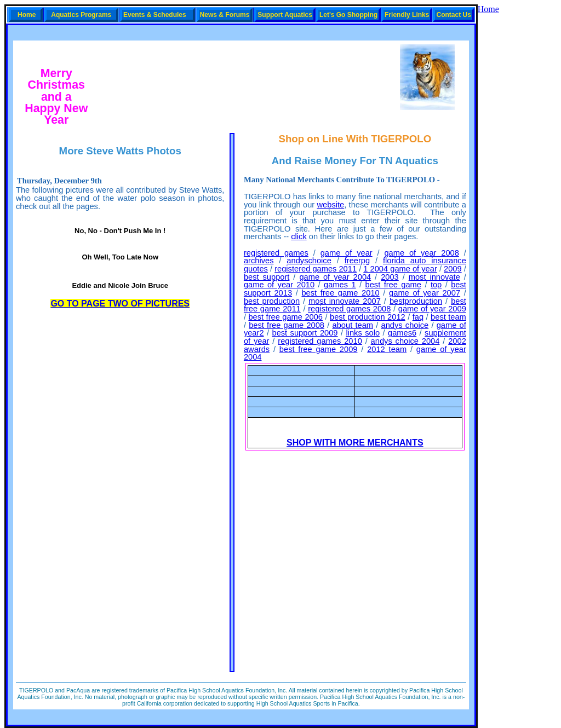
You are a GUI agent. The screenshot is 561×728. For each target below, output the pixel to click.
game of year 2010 (279, 285)
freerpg (357, 261)
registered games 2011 (316, 269)
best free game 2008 (287, 325)
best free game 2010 (340, 293)
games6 (402, 333)
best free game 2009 (319, 349)
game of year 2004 (335, 277)
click (299, 236)
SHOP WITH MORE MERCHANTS (355, 443)
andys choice (405, 325)
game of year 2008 (421, 253)
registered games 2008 (349, 309)
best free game (393, 285)
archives (259, 261)
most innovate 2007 (345, 301)
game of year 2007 (425, 293)
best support (267, 277)
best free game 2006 (285, 317)
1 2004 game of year (400, 269)
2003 (390, 277)
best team (448, 317)
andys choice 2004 (405, 341)
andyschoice (309, 261)
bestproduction (416, 301)
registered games (276, 253)
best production (272, 301)
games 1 (340, 285)
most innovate (434, 277)
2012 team (387, 349)
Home (488, 9)
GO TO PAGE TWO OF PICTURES (120, 304)
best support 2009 (305, 333)
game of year (347, 253)
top (436, 285)
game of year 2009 (432, 309)
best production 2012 (368, 317)
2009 (453, 269)
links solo (363, 333)
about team (353, 325)
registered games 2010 (320, 341)
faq (418, 317)
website (331, 205)
